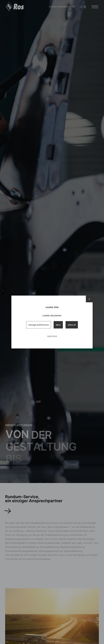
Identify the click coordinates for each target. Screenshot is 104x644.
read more (52, 336)
